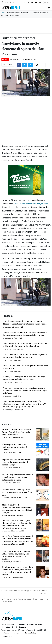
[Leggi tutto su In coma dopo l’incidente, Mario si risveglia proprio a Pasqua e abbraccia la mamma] (18, 477)
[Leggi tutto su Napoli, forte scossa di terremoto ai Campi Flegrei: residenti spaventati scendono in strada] (26, 323)
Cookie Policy (7, 636)
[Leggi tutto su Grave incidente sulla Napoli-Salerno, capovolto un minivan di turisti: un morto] (26, 356)
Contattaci (6, 633)
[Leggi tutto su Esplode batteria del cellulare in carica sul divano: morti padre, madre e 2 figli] (18, 462)
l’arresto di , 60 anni (31, 204)
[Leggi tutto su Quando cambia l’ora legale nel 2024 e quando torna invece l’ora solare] (18, 492)
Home (3, 13)
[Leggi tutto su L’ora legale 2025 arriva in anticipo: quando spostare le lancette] (18, 447)
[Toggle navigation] (49, 8)
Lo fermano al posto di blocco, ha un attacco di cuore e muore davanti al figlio (23, 600)
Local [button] (47, 2)
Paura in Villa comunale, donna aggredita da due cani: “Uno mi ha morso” (26, 592)
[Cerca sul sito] (25, 2)
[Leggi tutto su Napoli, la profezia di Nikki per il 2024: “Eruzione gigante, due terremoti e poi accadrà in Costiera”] (18, 555)
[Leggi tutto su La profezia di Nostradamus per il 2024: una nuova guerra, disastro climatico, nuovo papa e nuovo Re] (18, 539)
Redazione (17, 633)
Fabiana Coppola (18, 59)
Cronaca (5, 59)
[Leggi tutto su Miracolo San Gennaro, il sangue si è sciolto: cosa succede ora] (26, 367)
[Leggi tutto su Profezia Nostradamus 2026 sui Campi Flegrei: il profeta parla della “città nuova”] (18, 432)
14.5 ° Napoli (8, 2)
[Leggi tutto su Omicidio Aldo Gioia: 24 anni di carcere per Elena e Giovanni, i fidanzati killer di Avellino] (26, 345)
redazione (8, 327)
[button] (40, 2)
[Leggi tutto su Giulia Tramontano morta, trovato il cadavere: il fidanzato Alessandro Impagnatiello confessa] (26, 334)
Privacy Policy (31, 633)
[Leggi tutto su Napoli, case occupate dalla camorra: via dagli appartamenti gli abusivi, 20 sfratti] (26, 378)
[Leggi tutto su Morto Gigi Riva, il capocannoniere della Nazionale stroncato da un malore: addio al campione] (18, 509)
